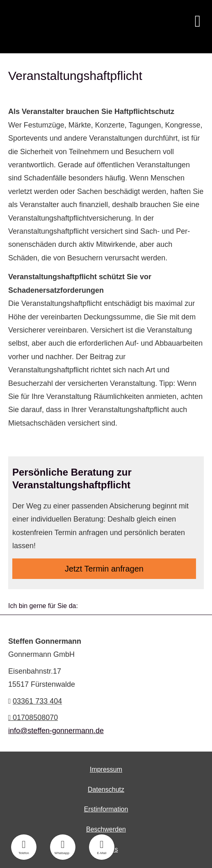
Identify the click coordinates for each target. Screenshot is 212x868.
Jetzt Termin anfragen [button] (104, 569)
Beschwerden (106, 829)
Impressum (106, 769)
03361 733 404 (37, 701)
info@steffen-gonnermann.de (56, 731)
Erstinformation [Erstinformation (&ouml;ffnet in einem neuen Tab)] (106, 809)
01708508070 (33, 718)
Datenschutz (106, 789)
